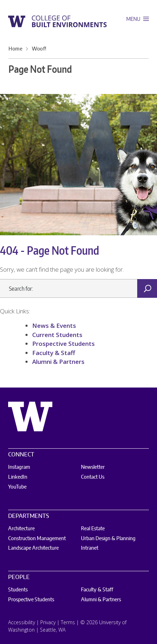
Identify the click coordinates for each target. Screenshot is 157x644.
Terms (68, 622)
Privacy (48, 622)
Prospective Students (63, 344)
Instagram (19, 467)
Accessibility (22, 622)
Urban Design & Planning (108, 539)
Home (15, 49)
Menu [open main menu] (138, 19)
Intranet (90, 548)
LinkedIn (18, 477)
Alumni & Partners (58, 362)
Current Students (57, 335)
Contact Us (93, 477)
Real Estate (93, 529)
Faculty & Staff (54, 353)
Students (18, 590)
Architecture (21, 529)
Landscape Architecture (33, 548)
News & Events (54, 326)
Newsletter (93, 467)
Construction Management (37, 539)
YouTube (17, 487)
